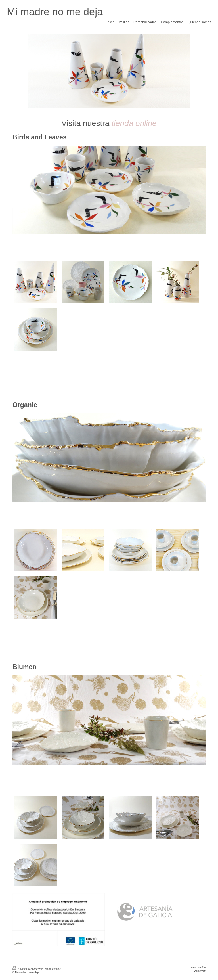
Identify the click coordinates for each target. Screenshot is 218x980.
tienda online (134, 123)
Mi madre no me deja (55, 12)
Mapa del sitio (53, 969)
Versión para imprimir (28, 969)
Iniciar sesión (198, 968)
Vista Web (200, 971)
